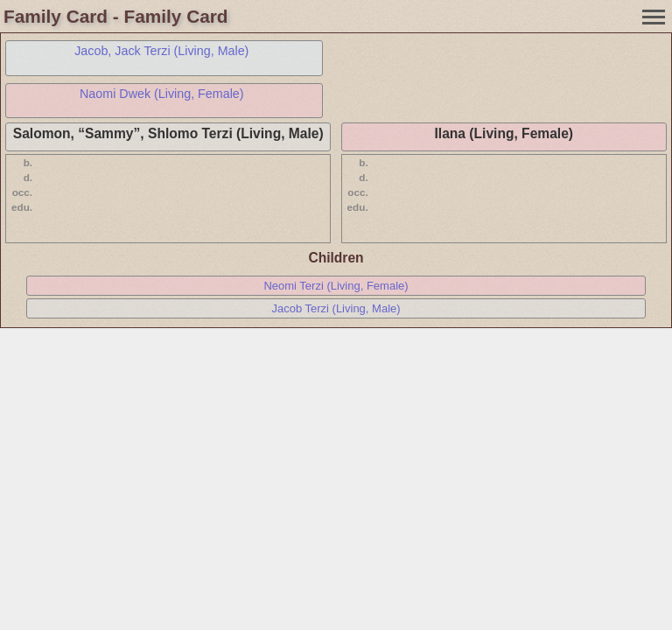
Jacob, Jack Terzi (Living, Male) (161, 51)
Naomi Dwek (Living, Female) (162, 94)
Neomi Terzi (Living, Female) (336, 286)
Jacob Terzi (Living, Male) (336, 308)
